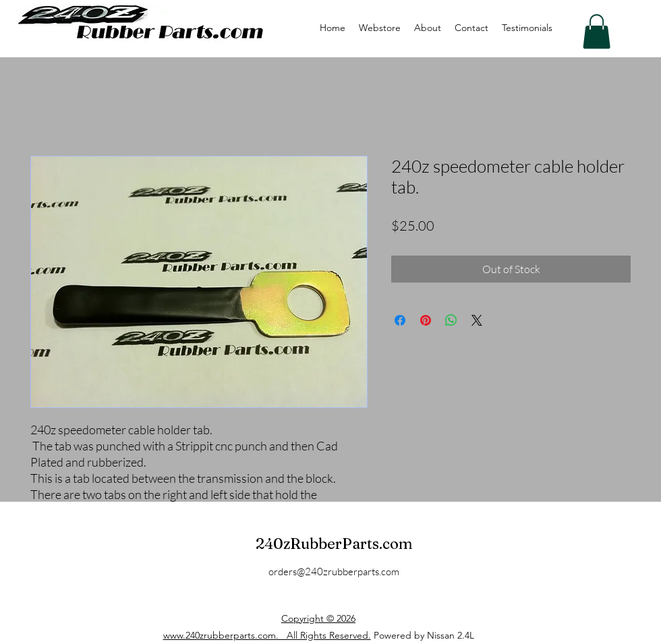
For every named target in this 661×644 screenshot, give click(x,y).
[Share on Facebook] (400, 320)
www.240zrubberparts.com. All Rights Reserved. (267, 635)
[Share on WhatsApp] (451, 320)
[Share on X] (477, 320)
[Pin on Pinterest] (426, 320)
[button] (597, 31)
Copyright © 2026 (318, 618)
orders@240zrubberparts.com (334, 572)
